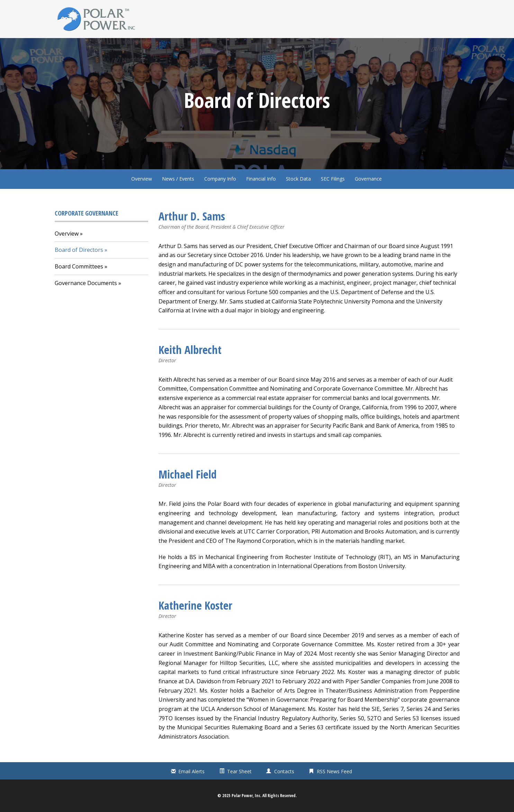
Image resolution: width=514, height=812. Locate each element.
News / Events (178, 179)
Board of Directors (79, 250)
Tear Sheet (239, 771)
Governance (368, 179)
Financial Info (261, 179)
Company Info (220, 179)
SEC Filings (333, 179)
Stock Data (298, 179)
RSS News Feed (334, 771)
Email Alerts (191, 771)
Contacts (284, 771)
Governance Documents (86, 283)
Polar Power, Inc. (246, 796)
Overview (142, 179)
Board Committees (79, 266)
